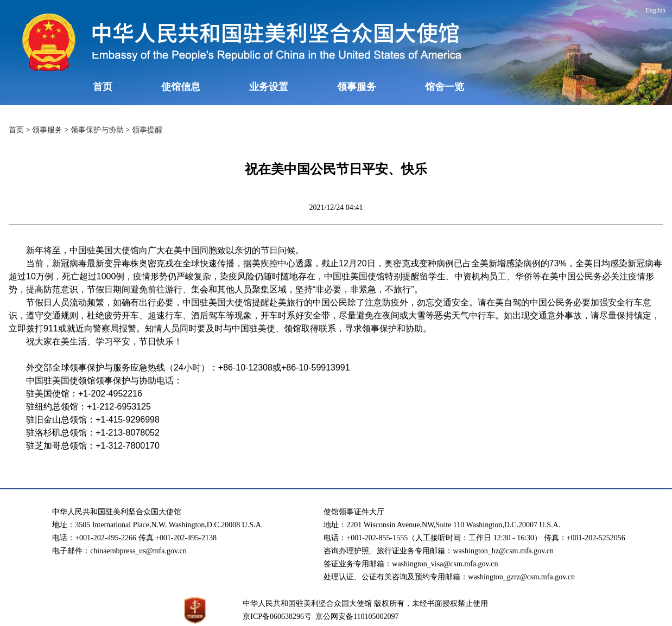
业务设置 (269, 87)
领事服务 (357, 87)
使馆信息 (181, 87)
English (655, 10)
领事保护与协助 (97, 130)
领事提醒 (147, 130)
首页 (103, 87)
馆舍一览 (445, 87)
